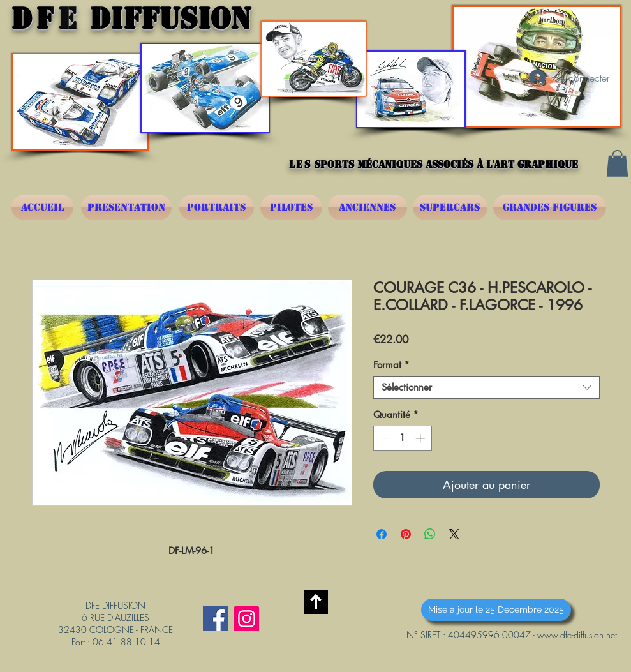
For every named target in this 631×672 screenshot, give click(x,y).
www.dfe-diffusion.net (577, 635)
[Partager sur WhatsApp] (430, 534)
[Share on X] (454, 534)
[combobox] (486, 387)
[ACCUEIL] (42, 207)
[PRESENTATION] (126, 207)
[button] (617, 163)
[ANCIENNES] (367, 207)
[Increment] (421, 438)
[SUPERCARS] (450, 207)
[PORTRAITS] (217, 207)
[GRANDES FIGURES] (550, 207)
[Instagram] (247, 619)
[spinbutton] (402, 438)
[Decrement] (384, 438)
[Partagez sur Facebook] (382, 534)
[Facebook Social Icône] (216, 618)
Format (391, 365)
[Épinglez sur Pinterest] (406, 534)
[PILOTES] (291, 207)
